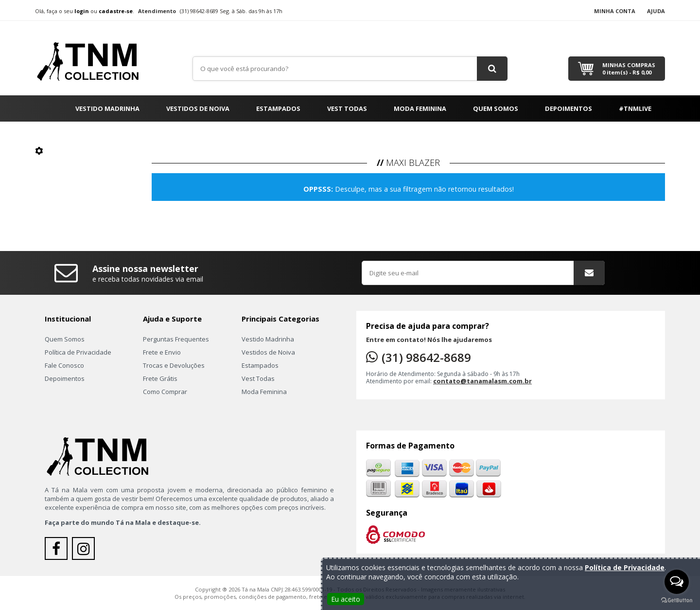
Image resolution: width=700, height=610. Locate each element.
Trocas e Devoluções (174, 365)
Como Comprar (165, 392)
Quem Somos (496, 108)
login (82, 11)
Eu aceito (346, 599)
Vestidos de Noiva (198, 108)
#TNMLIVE (635, 108)
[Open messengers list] (677, 582)
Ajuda (656, 11)
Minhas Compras (629, 69)
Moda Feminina (420, 108)
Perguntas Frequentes (176, 339)
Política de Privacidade (78, 352)
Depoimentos (569, 108)
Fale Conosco (64, 365)
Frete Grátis (160, 378)
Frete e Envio (162, 352)
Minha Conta (615, 11)
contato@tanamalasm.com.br (482, 381)
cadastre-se (116, 11)
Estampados (278, 108)
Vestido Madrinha (107, 108)
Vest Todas (347, 108)
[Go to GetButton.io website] (677, 600)
